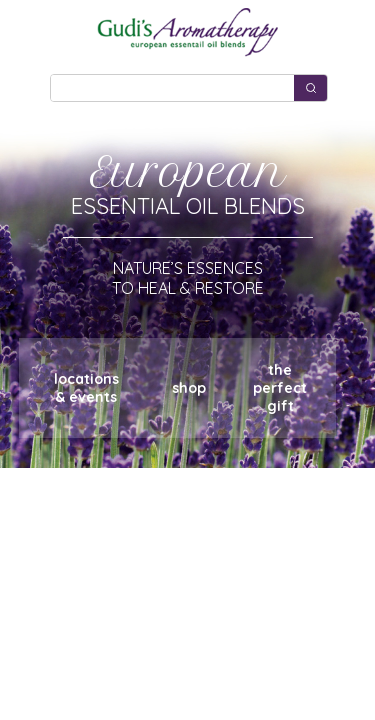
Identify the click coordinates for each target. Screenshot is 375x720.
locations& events (86, 388)
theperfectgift (280, 388)
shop (189, 388)
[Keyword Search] (172, 88)
